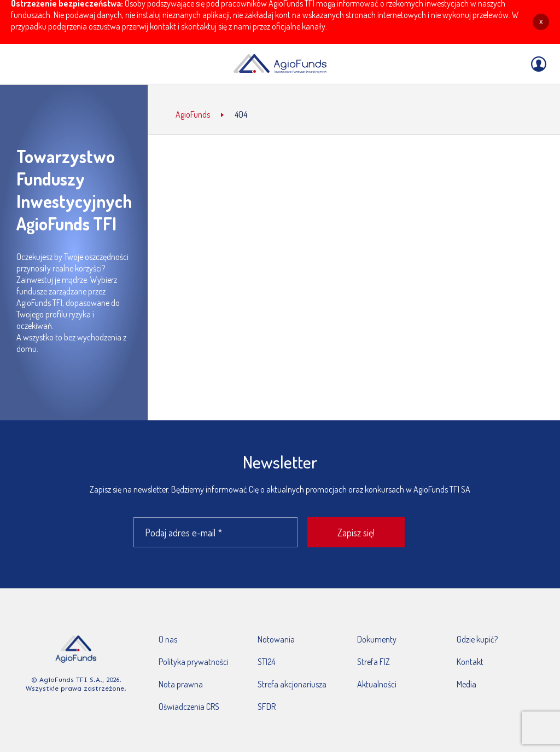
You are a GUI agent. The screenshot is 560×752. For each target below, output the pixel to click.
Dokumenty (377, 639)
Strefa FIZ (374, 662)
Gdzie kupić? (477, 639)
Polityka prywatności (194, 662)
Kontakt (470, 662)
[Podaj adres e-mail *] (215, 532)
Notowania (276, 639)
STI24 (266, 662)
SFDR (267, 707)
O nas (168, 639)
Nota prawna (181, 684)
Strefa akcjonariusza (292, 684)
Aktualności (377, 684)
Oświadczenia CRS (189, 707)
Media (466, 684)
